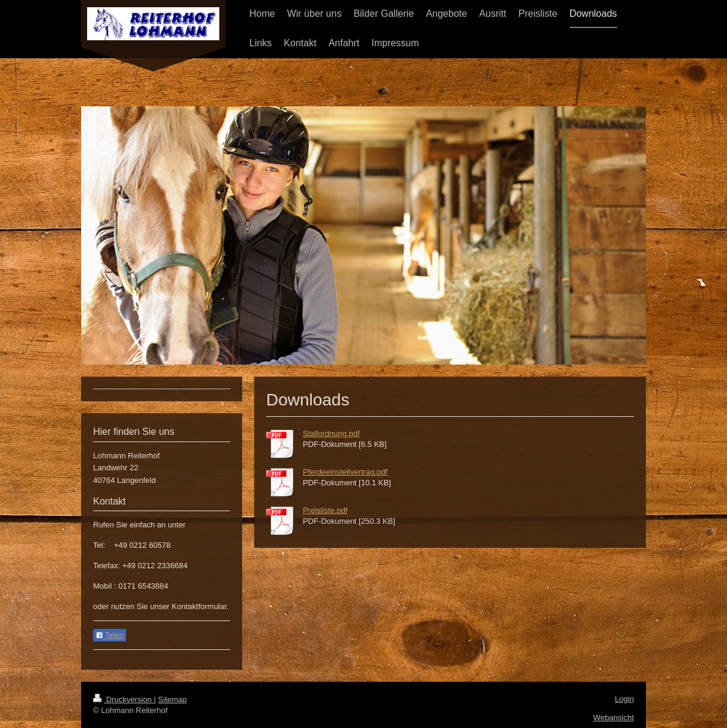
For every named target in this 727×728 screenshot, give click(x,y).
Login (624, 699)
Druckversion (123, 699)
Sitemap (172, 699)
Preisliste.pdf (325, 510)
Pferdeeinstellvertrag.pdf (345, 472)
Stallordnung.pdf (331, 433)
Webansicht (613, 717)
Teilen (110, 635)
